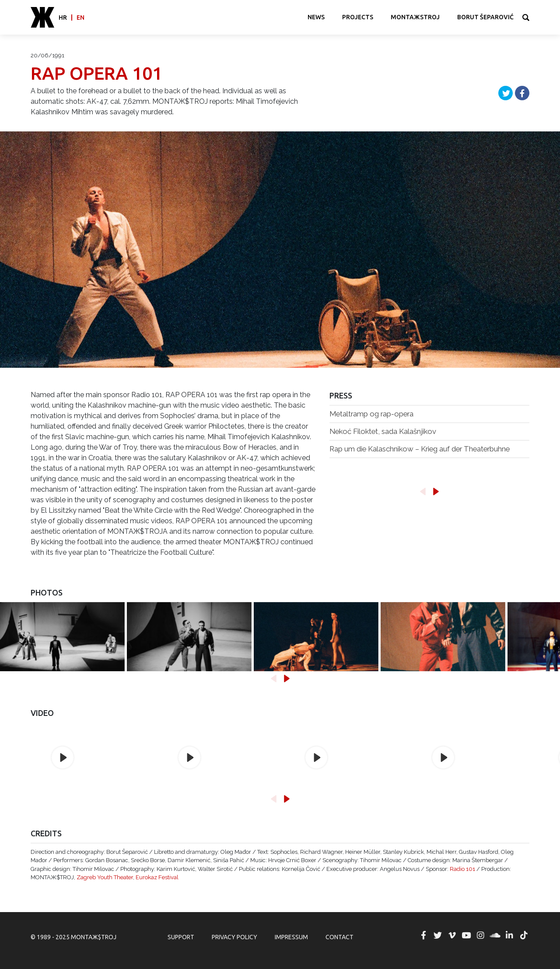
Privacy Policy (234, 937)
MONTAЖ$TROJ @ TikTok (524, 935)
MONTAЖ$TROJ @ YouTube (466, 935)
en (80, 18)
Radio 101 (462, 869)
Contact (339, 937)
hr (63, 18)
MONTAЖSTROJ (415, 17)
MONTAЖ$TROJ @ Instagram (481, 935)
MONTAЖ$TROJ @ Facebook (423, 935)
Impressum (291, 937)
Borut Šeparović (485, 17)
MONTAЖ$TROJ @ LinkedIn (509, 935)
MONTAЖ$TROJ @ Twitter (437, 935)
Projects (358, 17)
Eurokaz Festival (157, 877)
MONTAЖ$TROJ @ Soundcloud (495, 935)
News (316, 17)
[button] (423, 491)
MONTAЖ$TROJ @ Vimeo (452, 935)
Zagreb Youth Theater (105, 877)
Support (181, 937)
